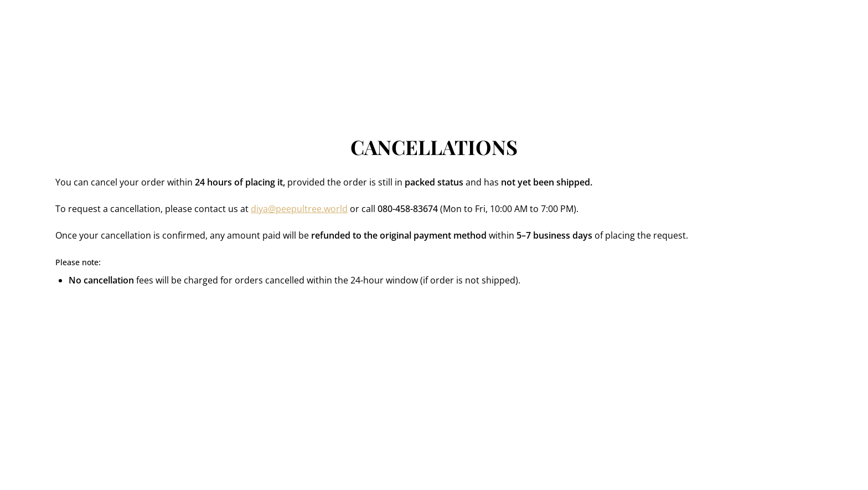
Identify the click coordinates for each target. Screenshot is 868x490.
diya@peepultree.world (299, 209)
